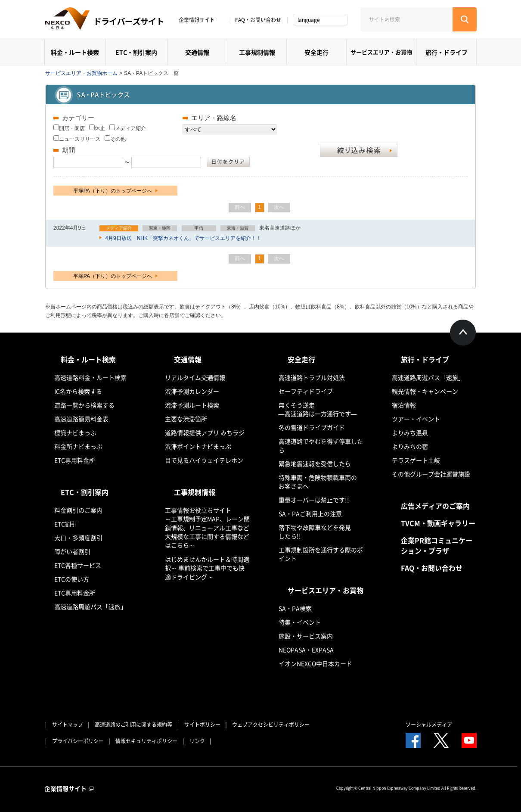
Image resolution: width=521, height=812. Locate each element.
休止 (100, 128)
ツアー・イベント (416, 419)
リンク (197, 741)
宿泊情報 (404, 405)
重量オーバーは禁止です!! (314, 500)
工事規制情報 (257, 52)
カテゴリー (78, 118)
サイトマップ (68, 725)
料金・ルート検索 (75, 52)
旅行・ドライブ (447, 52)
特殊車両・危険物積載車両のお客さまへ (318, 482)
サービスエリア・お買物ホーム (81, 73)
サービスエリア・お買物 (381, 52)
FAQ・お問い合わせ (258, 20)
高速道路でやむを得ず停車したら (321, 445)
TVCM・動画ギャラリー (438, 523)
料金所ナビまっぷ (78, 446)
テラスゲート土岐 (416, 460)
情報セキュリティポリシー (146, 741)
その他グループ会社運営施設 (431, 474)
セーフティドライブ (306, 391)
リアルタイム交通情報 (195, 377)
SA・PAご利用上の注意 (310, 513)
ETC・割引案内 (136, 52)
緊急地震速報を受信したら (315, 464)
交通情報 (197, 52)
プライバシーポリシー (78, 741)
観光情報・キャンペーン (425, 391)
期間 (68, 150)
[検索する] (465, 19)
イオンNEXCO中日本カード (315, 663)
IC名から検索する (78, 391)
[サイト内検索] (406, 19)
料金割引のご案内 (78, 510)
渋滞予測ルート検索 (192, 405)
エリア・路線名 (214, 118)
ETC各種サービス (78, 565)
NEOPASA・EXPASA (306, 650)
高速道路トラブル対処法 (312, 377)
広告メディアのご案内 (435, 506)
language (309, 20)
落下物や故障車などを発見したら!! (315, 532)
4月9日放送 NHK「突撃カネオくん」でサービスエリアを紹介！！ (183, 238)
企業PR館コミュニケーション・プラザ (437, 545)
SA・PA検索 (295, 608)
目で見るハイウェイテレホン (204, 460)
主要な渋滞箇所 (186, 419)
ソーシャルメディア (429, 725)
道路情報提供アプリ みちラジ (205, 432)
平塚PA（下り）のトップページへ (115, 191)
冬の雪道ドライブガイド (312, 427)
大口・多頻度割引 (78, 538)
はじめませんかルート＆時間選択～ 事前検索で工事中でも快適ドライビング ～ (207, 568)
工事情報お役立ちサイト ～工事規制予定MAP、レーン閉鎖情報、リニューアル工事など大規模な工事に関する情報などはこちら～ (207, 527)
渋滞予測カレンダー (192, 391)
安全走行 (316, 52)
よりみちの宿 (410, 446)
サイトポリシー (202, 725)
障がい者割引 (72, 551)
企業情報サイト (200, 20)
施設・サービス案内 (306, 636)
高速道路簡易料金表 (81, 419)
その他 (118, 139)
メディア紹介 (130, 128)
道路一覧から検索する (84, 405)
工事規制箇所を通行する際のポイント (321, 554)
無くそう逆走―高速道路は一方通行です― (318, 409)
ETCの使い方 (72, 579)
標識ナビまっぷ (75, 432)
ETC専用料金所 (75, 460)
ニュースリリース (80, 139)
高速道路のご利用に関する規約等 (133, 725)
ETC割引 (66, 524)
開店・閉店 (72, 128)
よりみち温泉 (410, 432)
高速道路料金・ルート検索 (90, 377)
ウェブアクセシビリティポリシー (271, 725)
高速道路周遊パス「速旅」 (90, 607)
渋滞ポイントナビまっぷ (198, 446)
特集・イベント (300, 622)
